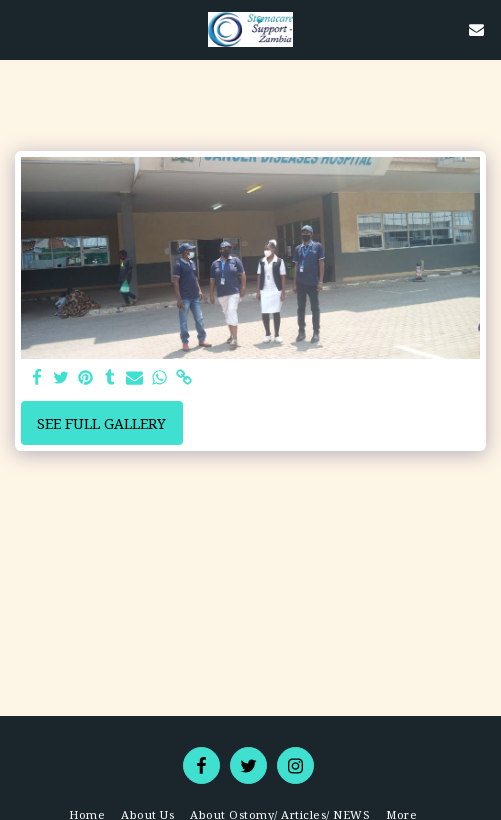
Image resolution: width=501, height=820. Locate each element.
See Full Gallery (101, 423)
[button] (22, 28)
